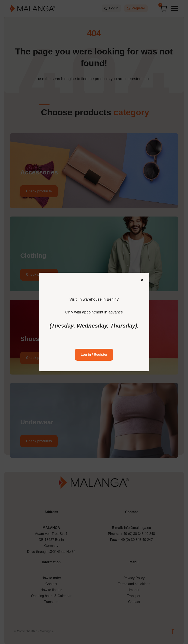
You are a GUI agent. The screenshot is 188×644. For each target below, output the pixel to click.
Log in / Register (94, 351)
